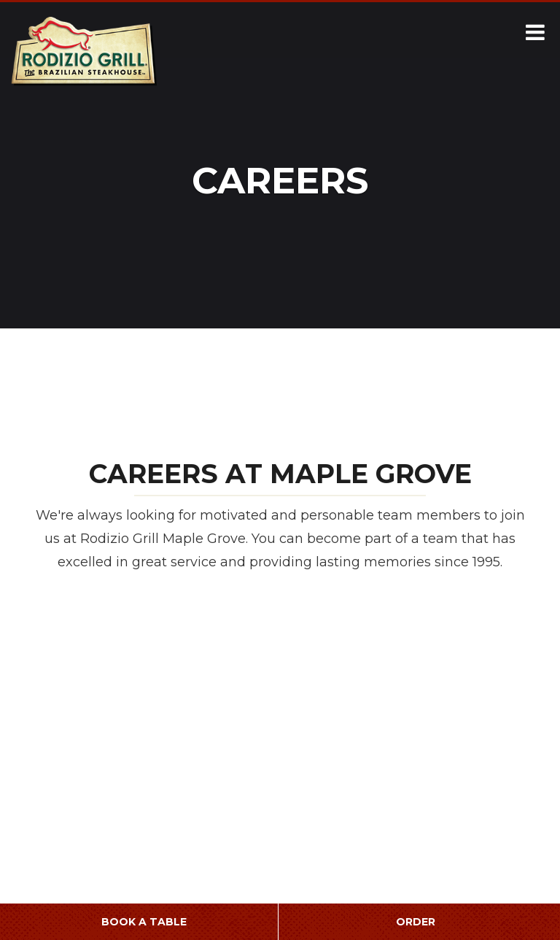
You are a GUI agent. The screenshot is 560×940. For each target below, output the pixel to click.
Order (416, 922)
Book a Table (144, 922)
